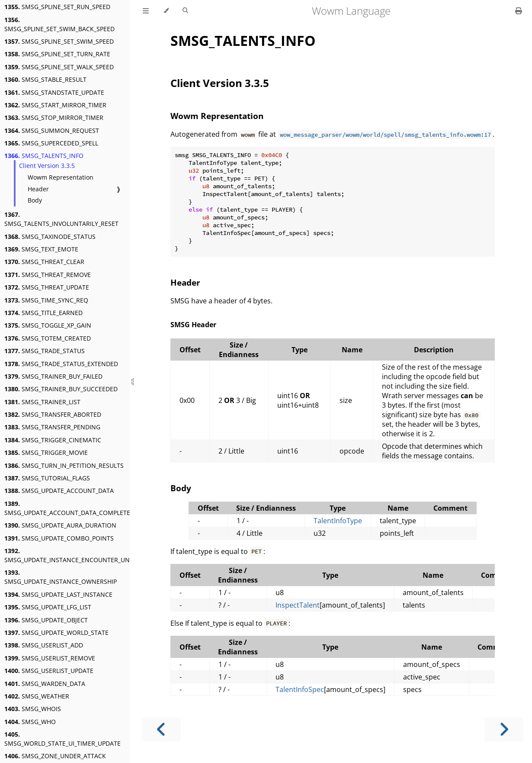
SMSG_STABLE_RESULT (45, 79)
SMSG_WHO (30, 722)
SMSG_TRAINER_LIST (42, 402)
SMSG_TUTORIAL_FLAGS (47, 478)
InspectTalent (298, 605)
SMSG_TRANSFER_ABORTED (53, 414)
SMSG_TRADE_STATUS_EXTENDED (61, 364)
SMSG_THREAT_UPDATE (47, 287)
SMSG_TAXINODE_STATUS (50, 237)
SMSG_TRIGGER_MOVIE (46, 452)
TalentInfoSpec (300, 689)
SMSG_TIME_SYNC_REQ (46, 300)
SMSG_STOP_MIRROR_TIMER (54, 118)
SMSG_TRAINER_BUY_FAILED (53, 376)
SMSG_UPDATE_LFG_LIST (48, 607)
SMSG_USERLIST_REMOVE (50, 658)
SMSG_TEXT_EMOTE (41, 249)
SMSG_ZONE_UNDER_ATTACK (55, 756)
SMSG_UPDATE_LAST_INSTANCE (58, 594)
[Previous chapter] (161, 729)
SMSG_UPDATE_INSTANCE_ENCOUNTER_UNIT (70, 555)
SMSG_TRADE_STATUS (45, 351)
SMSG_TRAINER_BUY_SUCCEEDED (61, 389)
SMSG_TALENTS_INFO (44, 156)
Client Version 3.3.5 (47, 166)
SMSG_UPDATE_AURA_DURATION (60, 525)
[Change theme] (166, 11)
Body (35, 200)
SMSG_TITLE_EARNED (43, 313)
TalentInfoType (338, 521)
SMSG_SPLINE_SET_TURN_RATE (57, 54)
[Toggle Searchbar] (185, 11)
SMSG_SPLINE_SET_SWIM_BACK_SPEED (59, 24)
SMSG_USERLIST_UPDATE (49, 671)
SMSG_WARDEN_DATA (45, 684)
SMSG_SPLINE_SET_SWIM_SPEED (59, 41)
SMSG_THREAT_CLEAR (44, 262)
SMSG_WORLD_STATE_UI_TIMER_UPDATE (62, 739)
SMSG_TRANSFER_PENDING (52, 427)
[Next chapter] (504, 729)
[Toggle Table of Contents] (146, 11)
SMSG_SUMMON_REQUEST (52, 130)
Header (38, 189)
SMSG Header (193, 325)
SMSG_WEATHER (37, 696)
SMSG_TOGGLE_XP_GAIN (48, 325)
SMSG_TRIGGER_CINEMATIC (53, 440)
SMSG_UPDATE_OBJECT (46, 620)
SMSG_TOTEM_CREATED (48, 338)
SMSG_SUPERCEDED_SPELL (51, 143)
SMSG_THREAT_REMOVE (48, 275)
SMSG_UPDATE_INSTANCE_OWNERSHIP (61, 577)
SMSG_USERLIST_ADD (44, 645)
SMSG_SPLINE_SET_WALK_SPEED (59, 67)
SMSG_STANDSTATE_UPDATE (54, 92)
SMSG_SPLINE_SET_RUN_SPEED (57, 7)
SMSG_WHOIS (33, 709)
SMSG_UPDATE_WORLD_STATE (56, 633)
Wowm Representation (61, 177)
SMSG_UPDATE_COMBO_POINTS (59, 538)
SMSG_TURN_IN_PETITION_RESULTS (64, 465)
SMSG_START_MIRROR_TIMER (55, 105)
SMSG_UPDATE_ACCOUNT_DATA (59, 491)
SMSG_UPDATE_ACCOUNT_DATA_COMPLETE (67, 508)
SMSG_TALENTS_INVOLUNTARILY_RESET (61, 219)
